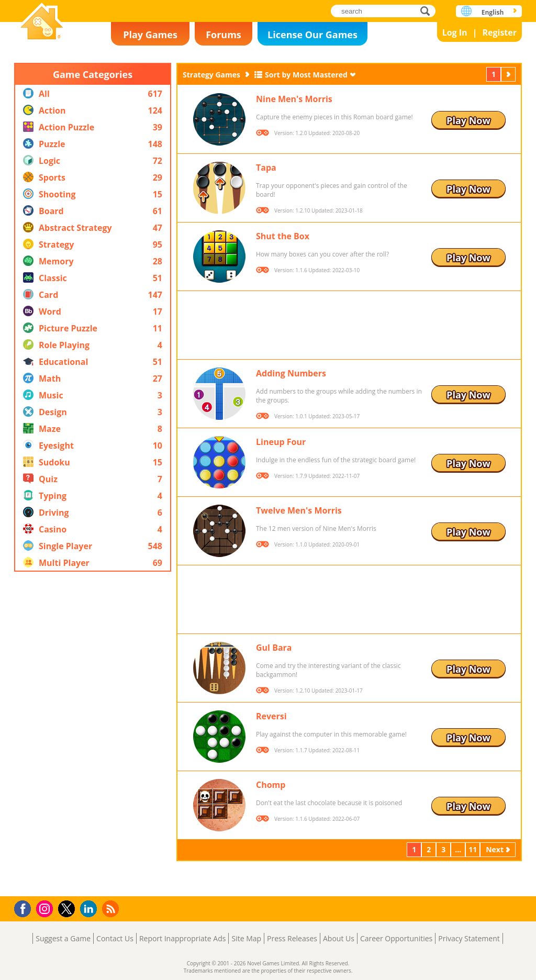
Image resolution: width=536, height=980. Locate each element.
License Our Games (312, 35)
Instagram (46, 908)
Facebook (25, 907)
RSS (112, 909)
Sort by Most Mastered (306, 75)
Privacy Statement (469, 938)
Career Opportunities (396, 938)
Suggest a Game (63, 938)
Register (499, 32)
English (493, 12)
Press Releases (292, 938)
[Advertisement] (93, 734)
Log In (455, 32)
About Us (339, 938)
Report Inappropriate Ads (183, 938)
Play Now (468, 120)
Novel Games (42, 22)
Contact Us (115, 938)
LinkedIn (90, 909)
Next (509, 74)
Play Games (150, 35)
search (428, 11)
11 (473, 849)
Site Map (246, 938)
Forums (224, 35)
